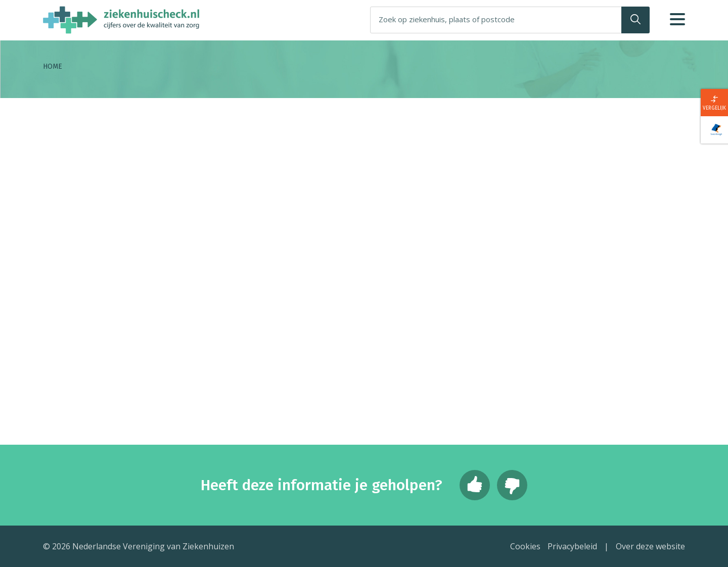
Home (53, 66)
